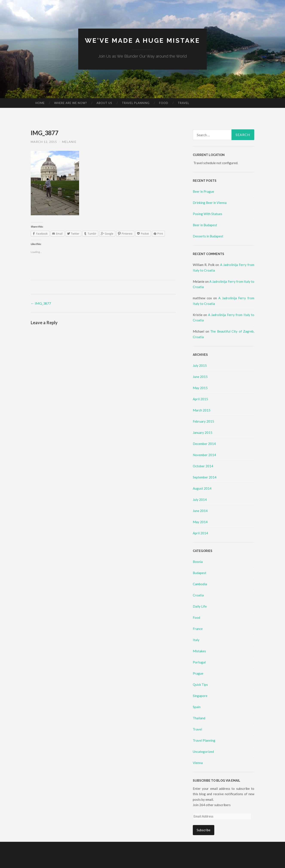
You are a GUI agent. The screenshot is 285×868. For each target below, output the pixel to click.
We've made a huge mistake (143, 40)
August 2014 (202, 488)
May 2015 (200, 388)
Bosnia (198, 562)
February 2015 (203, 421)
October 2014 (203, 466)
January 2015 (203, 432)
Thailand (199, 718)
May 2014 (200, 522)
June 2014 (200, 510)
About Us (104, 103)
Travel (183, 103)
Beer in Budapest (205, 225)
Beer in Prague (203, 191)
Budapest (200, 573)
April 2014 (200, 533)
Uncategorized (203, 752)
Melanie (69, 141)
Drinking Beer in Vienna (210, 203)
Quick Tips (200, 685)
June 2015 (200, 376)
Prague (198, 673)
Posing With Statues (208, 214)
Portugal (199, 662)
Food (164, 103)
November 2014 (204, 455)
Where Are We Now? (71, 103)
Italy (196, 640)
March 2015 (202, 410)
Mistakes (199, 651)
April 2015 (200, 399)
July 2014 (200, 499)
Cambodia (200, 584)
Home (40, 103)
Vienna (198, 763)
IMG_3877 (41, 303)
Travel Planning (136, 103)
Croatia (198, 595)
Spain (197, 707)
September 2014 (205, 477)
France (198, 629)
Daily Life (200, 606)
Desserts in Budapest (208, 236)
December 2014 (204, 443)
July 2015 (200, 365)
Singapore (200, 696)
